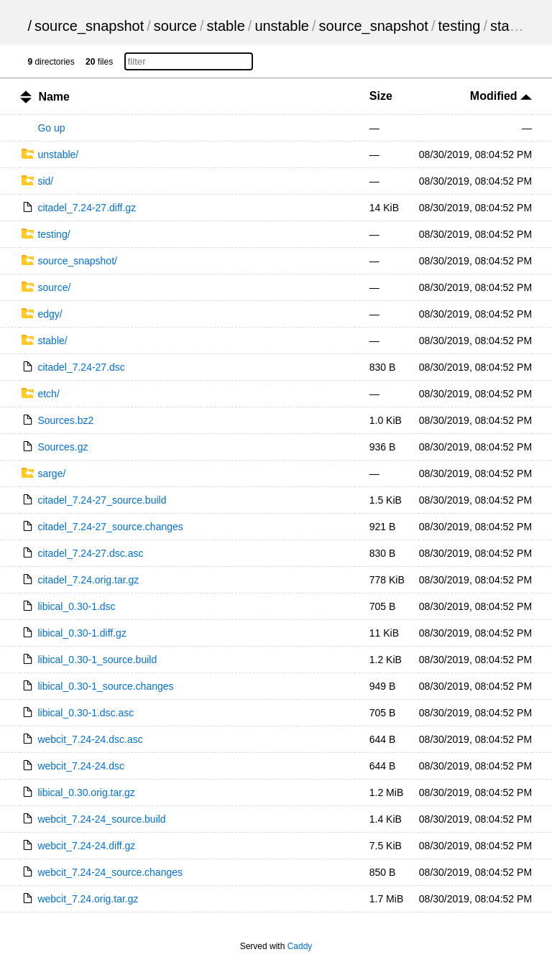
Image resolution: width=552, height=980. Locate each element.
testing (459, 26)
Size (381, 96)
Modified (501, 96)
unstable (282, 26)
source (175, 26)
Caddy (300, 946)
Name (54, 97)
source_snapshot (89, 26)
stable (225, 26)
